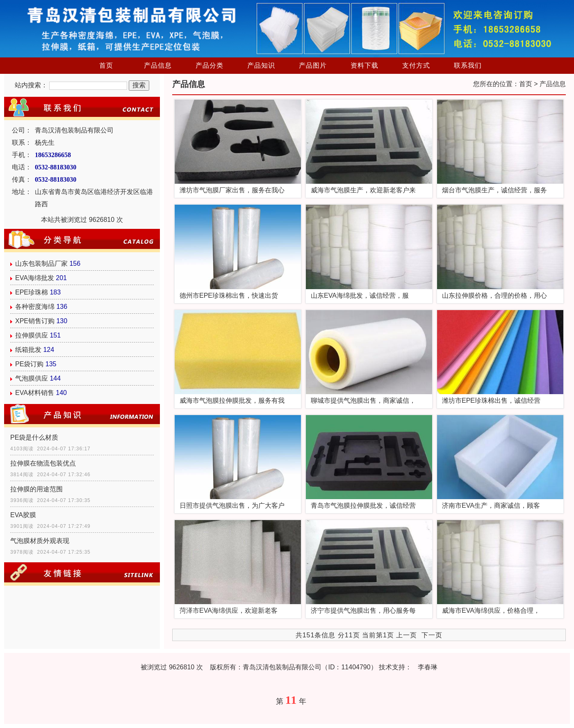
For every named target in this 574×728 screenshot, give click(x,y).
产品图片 (313, 65)
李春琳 (428, 667)
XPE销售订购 (35, 321)
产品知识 (261, 65)
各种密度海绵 (35, 307)
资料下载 (364, 65)
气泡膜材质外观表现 (40, 541)
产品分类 (210, 65)
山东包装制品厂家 (41, 264)
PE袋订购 (29, 364)
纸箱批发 (28, 350)
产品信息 (158, 65)
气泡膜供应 (32, 378)
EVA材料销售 (35, 393)
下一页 (432, 635)
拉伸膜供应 (32, 335)
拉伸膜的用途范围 (36, 489)
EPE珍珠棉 (32, 292)
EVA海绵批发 (35, 278)
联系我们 (468, 65)
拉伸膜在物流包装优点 (43, 463)
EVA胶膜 (23, 515)
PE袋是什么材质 (34, 437)
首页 (106, 65)
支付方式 (416, 65)
